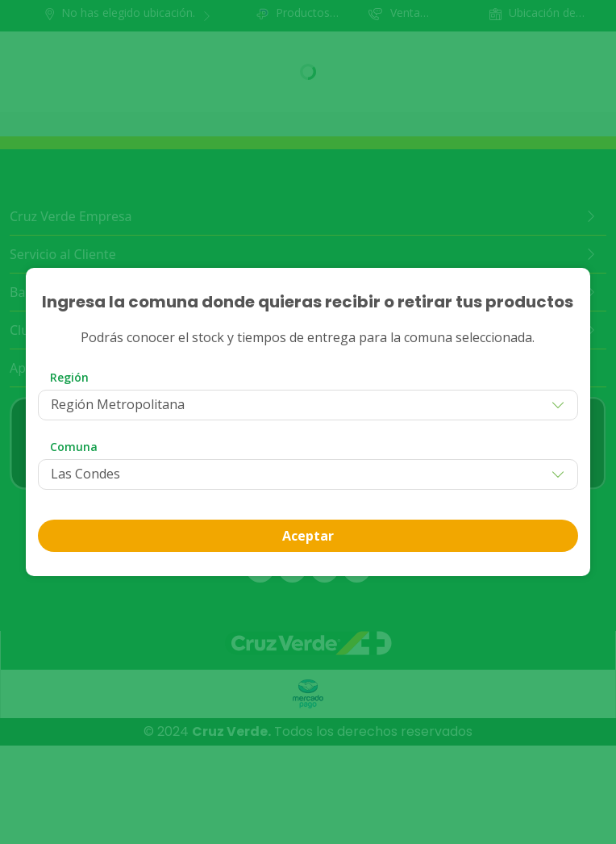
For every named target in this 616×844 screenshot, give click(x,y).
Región (69, 377)
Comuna (74, 447)
